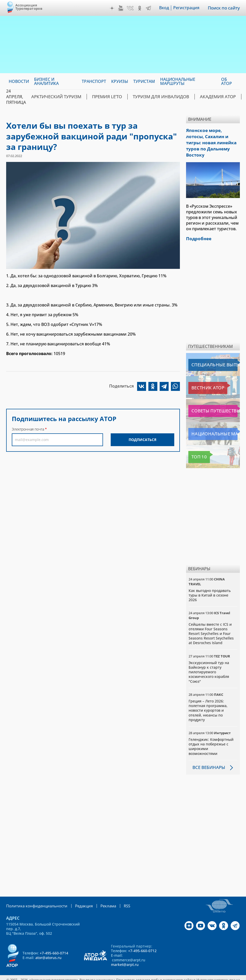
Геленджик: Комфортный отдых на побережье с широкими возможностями (211, 738)
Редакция (79, 897)
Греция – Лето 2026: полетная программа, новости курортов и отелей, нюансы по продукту (208, 702)
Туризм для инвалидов (150, 97)
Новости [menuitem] (19, 81)
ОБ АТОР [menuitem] (227, 81)
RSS (120, 897)
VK (131, 8)
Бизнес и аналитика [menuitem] (46, 81)
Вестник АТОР (203, 379)
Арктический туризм (54, 97)
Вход (165, 8)
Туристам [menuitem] (144, 81)
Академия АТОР (202, 97)
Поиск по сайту (224, 8)
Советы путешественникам (214, 402)
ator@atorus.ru (48, 949)
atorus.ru (112, 975)
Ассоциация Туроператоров (29, 7)
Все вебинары (208, 759)
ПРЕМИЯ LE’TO (100, 97)
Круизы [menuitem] (120, 81)
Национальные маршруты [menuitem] (178, 81)
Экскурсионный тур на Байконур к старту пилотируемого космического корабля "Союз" (209, 663)
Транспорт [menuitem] (94, 81)
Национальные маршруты (214, 425)
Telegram (149, 8)
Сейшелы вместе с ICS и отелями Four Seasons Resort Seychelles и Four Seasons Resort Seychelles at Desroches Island (211, 625)
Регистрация (187, 8)
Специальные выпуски (212, 356)
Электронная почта (28, 429)
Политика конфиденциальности (34, 897)
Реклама (102, 897)
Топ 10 (196, 448)
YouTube (121, 8)
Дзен (113, 8)
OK (140, 8)
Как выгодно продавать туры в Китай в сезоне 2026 (210, 586)
